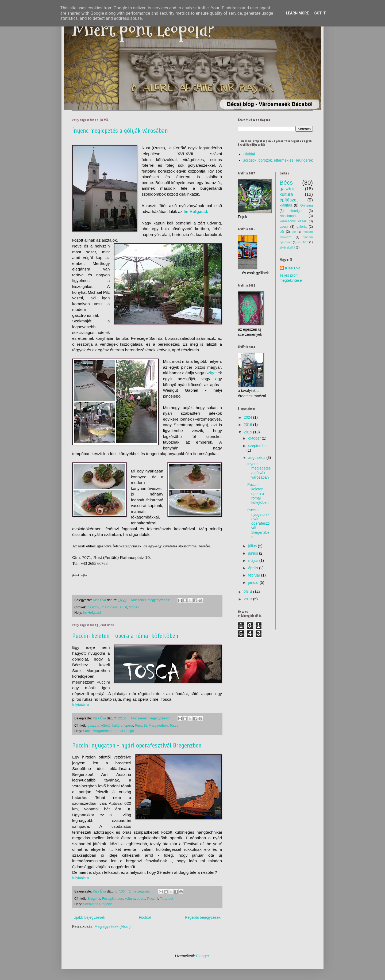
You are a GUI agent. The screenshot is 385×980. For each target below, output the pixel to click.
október (254, 438)
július (252, 546)
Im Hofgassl (109, 607)
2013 (248, 599)
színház (303, 242)
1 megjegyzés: (140, 891)
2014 (248, 592)
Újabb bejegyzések (89, 917)
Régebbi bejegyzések (203, 917)
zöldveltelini (287, 247)
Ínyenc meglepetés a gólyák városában (120, 131)
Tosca (174, 726)
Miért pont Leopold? (143, 30)
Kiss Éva (293, 268)
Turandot (167, 899)
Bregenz (94, 899)
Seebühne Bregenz (97, 904)
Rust (124, 607)
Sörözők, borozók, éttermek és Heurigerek (278, 160)
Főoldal (145, 917)
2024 (248, 417)
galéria (302, 227)
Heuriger (296, 211)
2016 (248, 425)
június (253, 553)
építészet (289, 200)
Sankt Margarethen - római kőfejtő (108, 731)
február (254, 575)
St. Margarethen (156, 726)
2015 (248, 432)
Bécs (286, 183)
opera (129, 726)
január (253, 582)
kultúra (117, 726)
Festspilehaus (113, 899)
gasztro (93, 607)
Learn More (297, 13)
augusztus (257, 457)
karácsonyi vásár (293, 221)
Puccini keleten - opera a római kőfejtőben (125, 636)
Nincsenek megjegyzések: (151, 600)
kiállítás (286, 205)
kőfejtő (105, 726)
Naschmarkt (289, 216)
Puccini (153, 899)
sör (282, 232)
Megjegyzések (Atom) (112, 926)
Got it (320, 13)
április (253, 568)
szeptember (258, 446)
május (253, 560)
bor (294, 232)
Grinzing (307, 205)
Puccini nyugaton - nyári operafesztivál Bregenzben (137, 746)
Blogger (203, 956)
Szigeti (211, 373)
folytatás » (81, 705)
